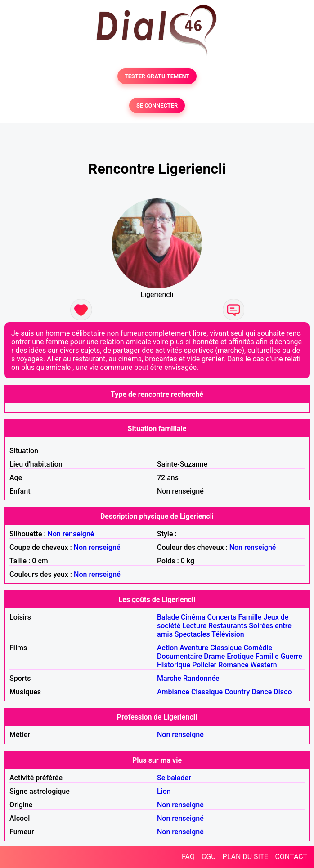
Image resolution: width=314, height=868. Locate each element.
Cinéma (193, 617)
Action (167, 648)
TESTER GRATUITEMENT (157, 76)
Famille (250, 617)
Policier (204, 665)
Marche (169, 678)
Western (264, 665)
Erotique (240, 656)
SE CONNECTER (157, 106)
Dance (262, 692)
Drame (214, 656)
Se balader (174, 778)
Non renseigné (71, 534)
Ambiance (173, 692)
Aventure (194, 648)
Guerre (292, 656)
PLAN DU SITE (246, 857)
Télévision (228, 634)
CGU (209, 857)
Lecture (194, 626)
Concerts (222, 617)
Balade (168, 617)
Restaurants (228, 626)
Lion (164, 791)
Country (237, 692)
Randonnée (201, 678)
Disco (283, 692)
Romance (233, 665)
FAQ (188, 857)
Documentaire (179, 656)
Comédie (258, 648)
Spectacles (192, 634)
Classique (226, 648)
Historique (174, 665)
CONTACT (291, 857)
